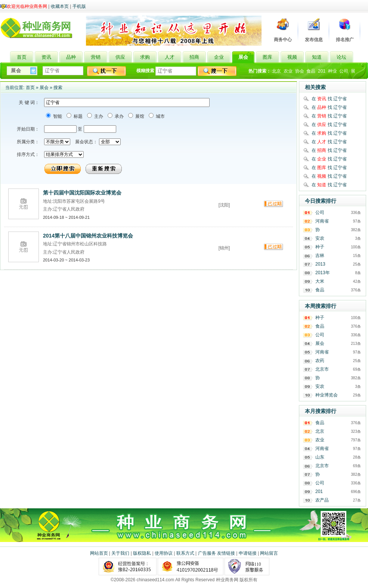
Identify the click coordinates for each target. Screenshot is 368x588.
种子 (320, 247)
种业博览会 (327, 395)
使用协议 (164, 553)
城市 (160, 116)
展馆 (139, 116)
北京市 (322, 369)
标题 (78, 116)
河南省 (322, 221)
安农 (320, 238)
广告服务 (207, 553)
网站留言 (269, 553)
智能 (57, 116)
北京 (276, 71)
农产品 (322, 500)
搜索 (58, 88)
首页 (30, 88)
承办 (119, 116)
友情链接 (226, 553)
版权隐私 (142, 553)
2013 (320, 264)
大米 (320, 281)
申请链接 (248, 553)
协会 (300, 71)
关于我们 (120, 553)
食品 (311, 71)
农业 (288, 71)
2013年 (323, 273)
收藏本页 (60, 6)
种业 (333, 71)
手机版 (79, 6)
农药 (320, 361)
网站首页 (99, 553)
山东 (320, 457)
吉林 (320, 255)
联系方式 (185, 553)
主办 (98, 116)
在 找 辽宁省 (329, 99)
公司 (344, 71)
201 (322, 71)
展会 (44, 88)
